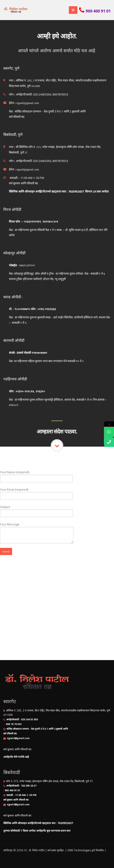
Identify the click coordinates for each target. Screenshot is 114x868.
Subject (36, 510)
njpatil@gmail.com (18, 738)
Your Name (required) (36, 475)
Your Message (37, 529)
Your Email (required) (36, 492)
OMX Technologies (79, 850)
